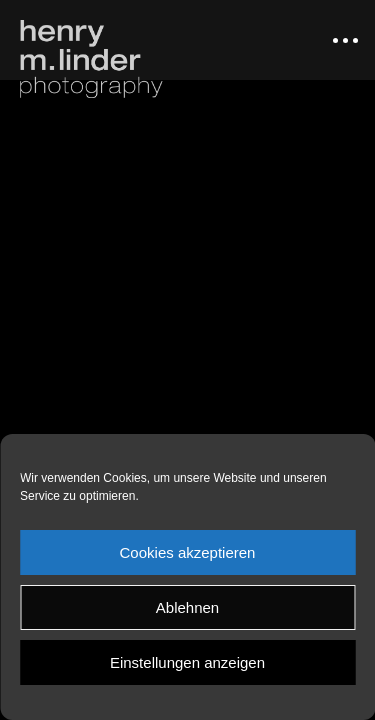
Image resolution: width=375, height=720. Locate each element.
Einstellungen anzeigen (187, 662)
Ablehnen (187, 607)
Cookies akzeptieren (188, 552)
